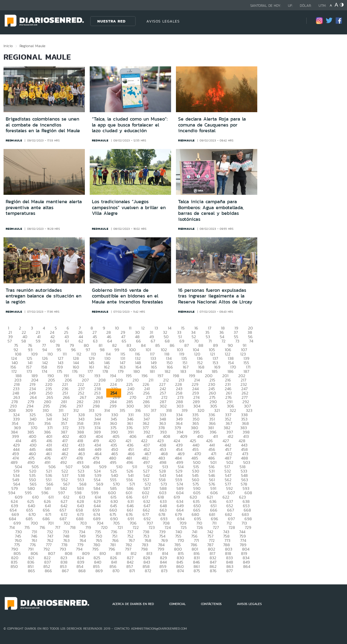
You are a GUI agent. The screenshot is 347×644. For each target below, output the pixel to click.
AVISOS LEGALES (163, 21)
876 (213, 571)
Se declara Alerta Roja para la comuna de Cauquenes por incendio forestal (212, 125)
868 (82, 571)
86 (172, 345)
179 (121, 371)
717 (58, 527)
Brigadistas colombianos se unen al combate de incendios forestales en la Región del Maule (43, 125)
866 (48, 571)
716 (42, 527)
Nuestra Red (111, 21)
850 (14, 566)
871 (132, 571)
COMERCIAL (177, 604)
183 (183, 371)
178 (105, 371)
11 (130, 328)
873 (164, 571)
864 (247, 566)
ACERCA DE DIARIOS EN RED (133, 604)
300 (130, 406)
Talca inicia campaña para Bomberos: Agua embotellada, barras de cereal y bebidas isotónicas (211, 210)
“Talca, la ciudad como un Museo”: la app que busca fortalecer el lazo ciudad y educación (130, 125)
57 (10, 341)
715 (27, 527)
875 (197, 571)
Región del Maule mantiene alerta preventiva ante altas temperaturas (44, 207)
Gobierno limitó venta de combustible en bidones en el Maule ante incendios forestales (127, 296)
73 (237, 341)
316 (138, 410)
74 (251, 341)
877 (229, 571)
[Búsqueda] (294, 21)
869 (99, 571)
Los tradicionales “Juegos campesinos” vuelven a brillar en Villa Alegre (129, 207)
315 (122, 410)
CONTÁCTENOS (211, 604)
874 (181, 571)
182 (168, 371)
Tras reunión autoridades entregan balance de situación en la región (44, 296)
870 (116, 571)
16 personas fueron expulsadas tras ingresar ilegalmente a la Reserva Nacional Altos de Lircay (215, 296)
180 (137, 371)
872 (148, 571)
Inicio (8, 46)
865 (31, 571)
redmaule (14, 140)
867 (65, 571)
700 (34, 523)
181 (152, 371)
